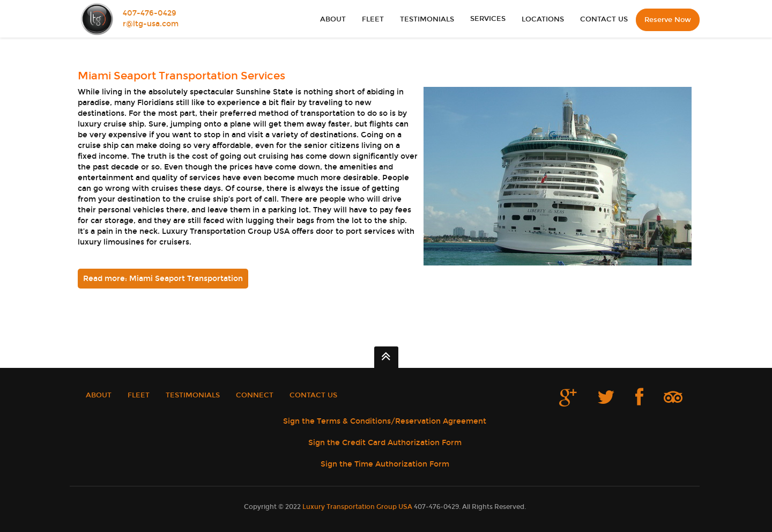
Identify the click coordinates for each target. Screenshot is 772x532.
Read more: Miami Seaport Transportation (163, 279)
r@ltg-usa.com (151, 24)
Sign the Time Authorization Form (385, 464)
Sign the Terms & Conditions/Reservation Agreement (385, 421)
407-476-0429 (150, 13)
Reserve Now (668, 20)
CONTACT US (604, 19)
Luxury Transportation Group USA (357, 507)
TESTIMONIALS (427, 19)
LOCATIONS (543, 19)
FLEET (373, 19)
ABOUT (333, 19)
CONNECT (255, 395)
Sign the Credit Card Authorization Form (385, 443)
